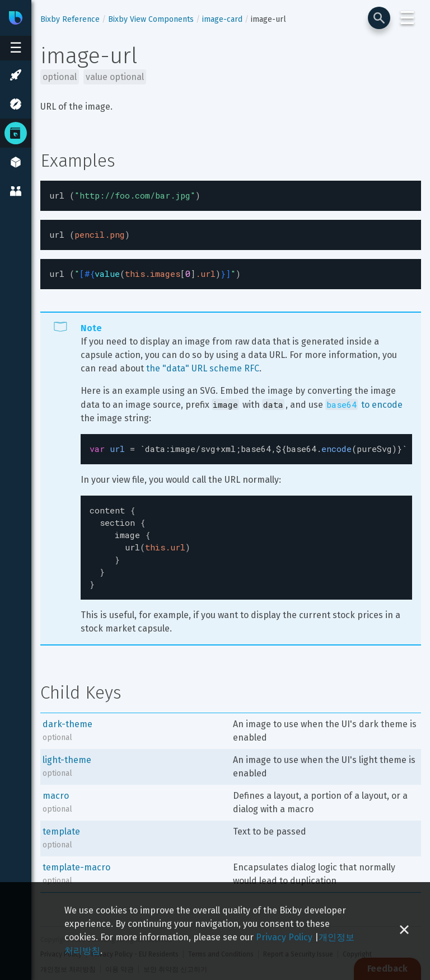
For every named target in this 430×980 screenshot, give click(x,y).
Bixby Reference (70, 19)
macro (56, 783)
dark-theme (67, 712)
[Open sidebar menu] (16, 48)
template (61, 819)
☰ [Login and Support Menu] (407, 18)
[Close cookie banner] (404, 931)
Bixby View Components (151, 19)
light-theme (67, 748)
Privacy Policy (284, 937)
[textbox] (231, 195)
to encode (364, 401)
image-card (222, 19)
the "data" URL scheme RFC (203, 365)
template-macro (76, 855)
